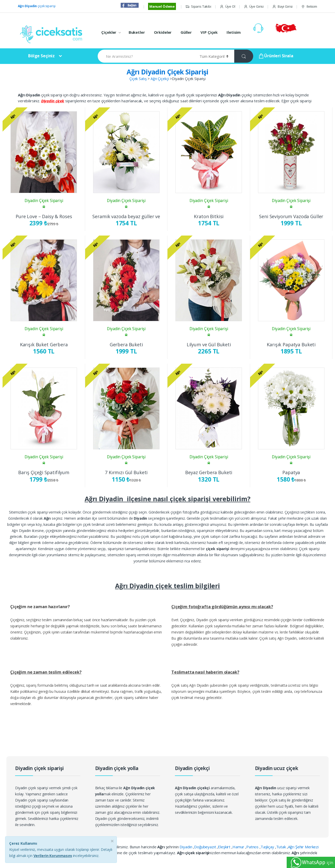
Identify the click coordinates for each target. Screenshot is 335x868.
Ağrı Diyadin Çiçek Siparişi (167, 72)
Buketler (137, 32)
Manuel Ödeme (162, 6)
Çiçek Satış (138, 79)
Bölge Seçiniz (41, 56)
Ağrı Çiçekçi (160, 79)
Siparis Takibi (198, 7)
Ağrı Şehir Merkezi (303, 847)
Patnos (253, 847)
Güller (186, 32)
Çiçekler (109, 32)
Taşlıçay (268, 847)
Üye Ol (227, 7)
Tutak (282, 847)
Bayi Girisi (282, 7)
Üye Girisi (254, 7)
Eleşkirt (225, 847)
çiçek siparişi (37, 6)
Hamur (239, 847)
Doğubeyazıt (205, 847)
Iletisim (309, 7)
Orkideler (163, 32)
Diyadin (186, 847)
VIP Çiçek (209, 32)
